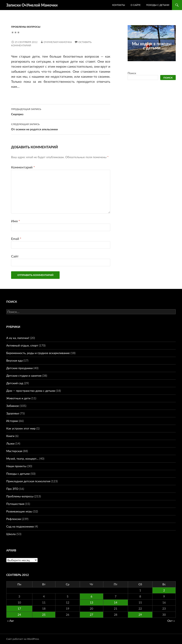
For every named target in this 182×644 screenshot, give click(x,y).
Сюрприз (61, 111)
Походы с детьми (158, 5)
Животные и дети (18, 398)
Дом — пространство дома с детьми (31, 391)
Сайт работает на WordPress (23, 639)
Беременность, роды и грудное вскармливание (38, 353)
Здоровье (13, 413)
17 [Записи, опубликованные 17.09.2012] (19, 608)
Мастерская (14, 451)
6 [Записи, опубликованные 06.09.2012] (91, 596)
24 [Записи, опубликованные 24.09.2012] (19, 615)
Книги (10, 436)
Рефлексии (14, 519)
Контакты (119, 5)
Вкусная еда (14, 360)
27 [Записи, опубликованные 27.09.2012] (91, 615)
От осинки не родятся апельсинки (61, 126)
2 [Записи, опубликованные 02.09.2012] (164, 590)
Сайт (15, 256)
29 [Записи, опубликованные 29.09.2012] (140, 615)
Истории (12, 421)
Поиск (132, 73)
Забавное (13, 406)
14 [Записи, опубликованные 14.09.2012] (115, 602)
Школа (11, 534)
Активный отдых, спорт (22, 345)
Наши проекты (16, 466)
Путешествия (15, 504)
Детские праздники (19, 368)
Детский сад (15, 383)
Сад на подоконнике (20, 526)
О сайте (136, 5)
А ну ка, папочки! (18, 338)
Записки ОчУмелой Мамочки (32, 5)
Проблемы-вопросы (26, 27)
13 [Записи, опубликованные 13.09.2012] (91, 602)
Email (16, 239)
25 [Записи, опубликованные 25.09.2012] (44, 615)
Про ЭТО (12, 489)
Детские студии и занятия (24, 376)
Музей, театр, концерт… (22, 458)
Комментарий (23, 167)
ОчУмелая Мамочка (58, 42)
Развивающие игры (19, 511)
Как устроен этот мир (21, 428)
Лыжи (10, 443)
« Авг (11, 621)
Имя (15, 221)
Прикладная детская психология (28, 481)
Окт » (171, 621)
